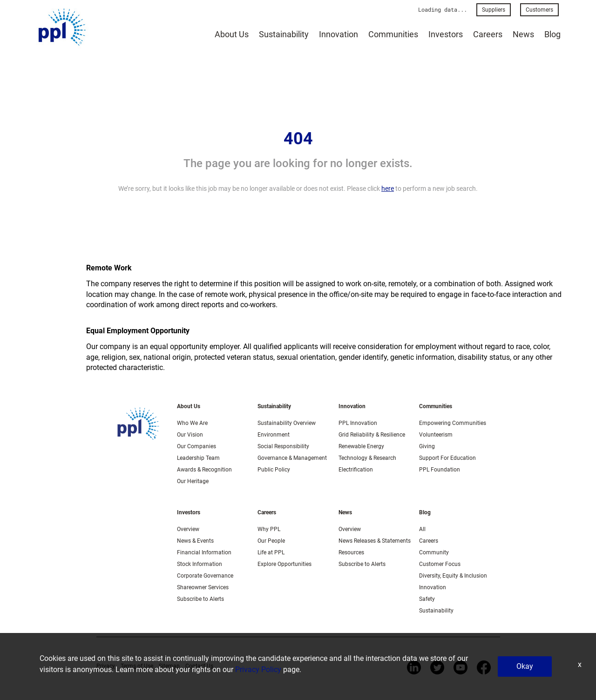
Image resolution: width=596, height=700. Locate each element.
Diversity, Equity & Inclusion (453, 576)
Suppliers (494, 10)
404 (298, 139)
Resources (351, 552)
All (422, 529)
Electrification (356, 470)
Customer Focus (440, 564)
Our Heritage (193, 481)
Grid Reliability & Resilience (372, 435)
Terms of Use (137, 666)
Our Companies (196, 446)
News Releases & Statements (375, 541)
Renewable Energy (361, 446)
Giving (427, 446)
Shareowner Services (203, 587)
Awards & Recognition (204, 470)
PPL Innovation (358, 423)
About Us (232, 34)
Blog (552, 34)
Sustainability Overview (287, 423)
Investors (446, 34)
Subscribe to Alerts (200, 599)
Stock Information (200, 564)
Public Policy (274, 470)
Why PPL (269, 529)
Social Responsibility (283, 446)
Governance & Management (292, 458)
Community (434, 552)
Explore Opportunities (284, 564)
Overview (188, 529)
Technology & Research (367, 458)
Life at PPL (271, 552)
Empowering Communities (453, 423)
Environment (274, 435)
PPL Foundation (440, 470)
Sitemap (169, 666)
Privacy (106, 666)
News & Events (195, 541)
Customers (539, 10)
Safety (427, 599)
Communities (393, 34)
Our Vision (190, 435)
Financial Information (204, 552)
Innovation (339, 34)
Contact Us (199, 666)
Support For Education (447, 458)
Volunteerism (436, 435)
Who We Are (192, 423)
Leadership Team (198, 458)
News (523, 34)
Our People (271, 541)
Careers (488, 34)
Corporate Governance (205, 576)
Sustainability (284, 34)
